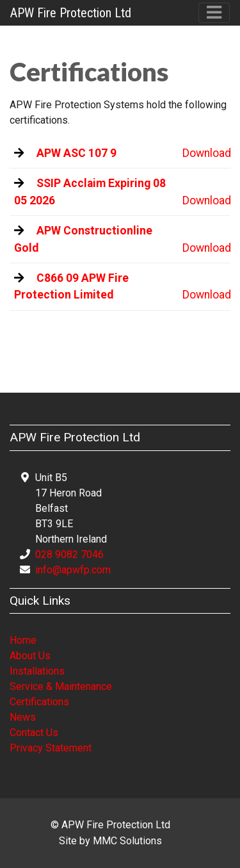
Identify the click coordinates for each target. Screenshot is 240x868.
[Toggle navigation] (214, 12)
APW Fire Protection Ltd (71, 13)
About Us (30, 656)
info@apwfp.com (73, 570)
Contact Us (34, 733)
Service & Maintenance (61, 686)
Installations (37, 671)
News (23, 717)
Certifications (39, 702)
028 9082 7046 (69, 554)
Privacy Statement (51, 748)
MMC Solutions (127, 841)
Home (23, 640)
